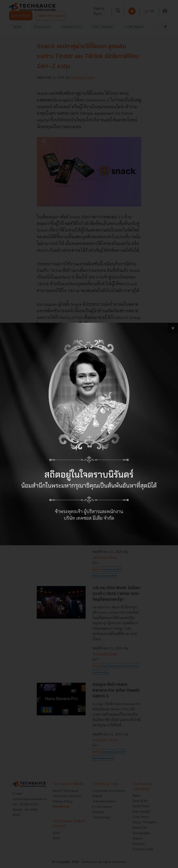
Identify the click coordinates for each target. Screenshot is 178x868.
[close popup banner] (173, 328)
